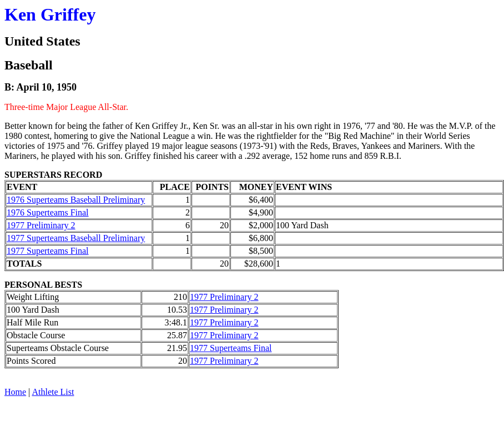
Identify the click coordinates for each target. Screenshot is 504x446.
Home (15, 392)
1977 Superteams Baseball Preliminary (76, 238)
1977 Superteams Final (48, 251)
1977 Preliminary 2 (41, 225)
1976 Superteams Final (48, 212)
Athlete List (53, 392)
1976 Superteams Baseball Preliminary (76, 200)
